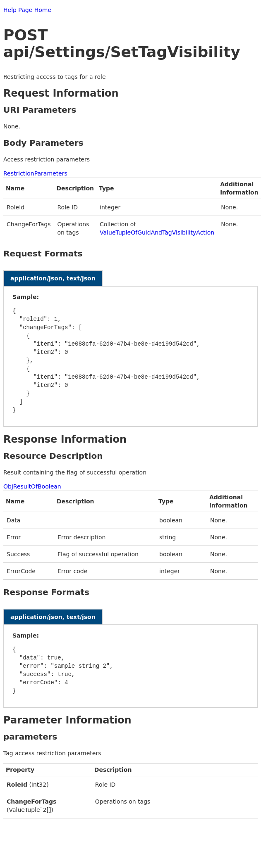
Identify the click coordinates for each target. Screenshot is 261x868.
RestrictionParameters (35, 173)
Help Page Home (27, 10)
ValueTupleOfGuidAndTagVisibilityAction (157, 232)
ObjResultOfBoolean (32, 486)
